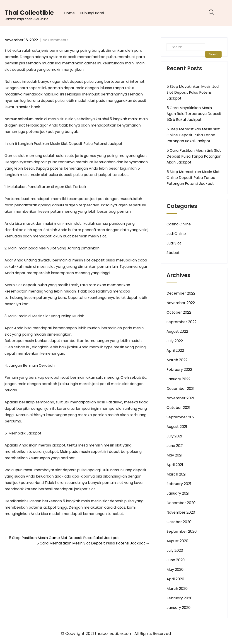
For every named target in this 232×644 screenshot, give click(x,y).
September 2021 (181, 417)
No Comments (56, 40)
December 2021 (180, 389)
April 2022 (175, 350)
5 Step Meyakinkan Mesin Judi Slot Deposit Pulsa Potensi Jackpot (193, 92)
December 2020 (181, 503)
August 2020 (177, 541)
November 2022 (181, 303)
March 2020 (177, 589)
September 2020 (182, 531)
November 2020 (181, 512)
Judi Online (176, 234)
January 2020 (179, 608)
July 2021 (174, 436)
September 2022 (181, 322)
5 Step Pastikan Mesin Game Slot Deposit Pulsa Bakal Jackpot (62, 538)
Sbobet (173, 253)
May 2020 (175, 570)
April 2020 (175, 579)
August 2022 (177, 331)
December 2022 (181, 293)
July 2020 (175, 550)
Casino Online (179, 224)
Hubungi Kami (92, 13)
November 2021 (180, 398)
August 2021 (177, 427)
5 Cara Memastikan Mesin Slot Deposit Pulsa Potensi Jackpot (93, 543)
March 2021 (176, 474)
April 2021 (175, 465)
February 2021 (179, 484)
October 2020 (179, 522)
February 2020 (179, 598)
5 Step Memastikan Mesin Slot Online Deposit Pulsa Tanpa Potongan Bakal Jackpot (193, 135)
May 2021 (174, 455)
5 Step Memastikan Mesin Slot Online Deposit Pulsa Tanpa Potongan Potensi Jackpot (193, 178)
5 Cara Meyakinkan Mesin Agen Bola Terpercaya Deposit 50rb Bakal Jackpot (194, 114)
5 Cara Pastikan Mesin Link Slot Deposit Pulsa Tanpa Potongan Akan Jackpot (194, 156)
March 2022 (177, 360)
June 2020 (176, 560)
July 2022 (175, 341)
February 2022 (179, 370)
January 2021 (178, 493)
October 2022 (179, 312)
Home (69, 13)
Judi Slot (174, 243)
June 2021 (175, 446)
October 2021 (178, 408)
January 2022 (178, 379)
